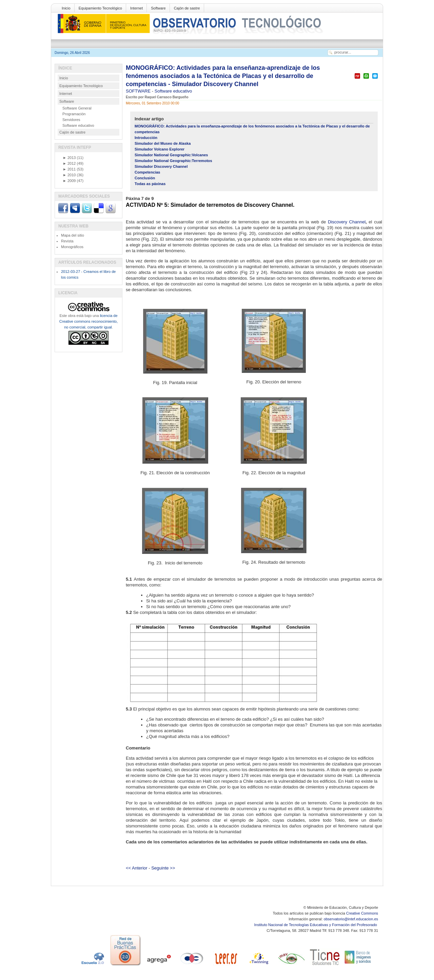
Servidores (71, 120)
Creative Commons (362, 913)
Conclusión (145, 178)
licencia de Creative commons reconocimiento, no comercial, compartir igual (88, 321)
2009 (69, 181)
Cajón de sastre (187, 8)
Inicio (66, 8)
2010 (69, 175)
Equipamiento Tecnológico (100, 8)
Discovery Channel (347, 222)
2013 (69, 158)
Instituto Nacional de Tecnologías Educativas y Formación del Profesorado (316, 925)
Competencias (147, 172)
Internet (136, 8)
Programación (74, 114)
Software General (77, 108)
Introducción (146, 138)
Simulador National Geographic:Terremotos (173, 161)
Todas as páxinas (150, 184)
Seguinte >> (163, 868)
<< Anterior (137, 868)
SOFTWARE (139, 91)
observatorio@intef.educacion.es (351, 919)
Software (158, 8)
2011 (69, 169)
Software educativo (173, 91)
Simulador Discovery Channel (161, 166)
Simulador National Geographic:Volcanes (171, 155)
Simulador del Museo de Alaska (163, 143)
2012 (69, 163)
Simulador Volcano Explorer (160, 149)
